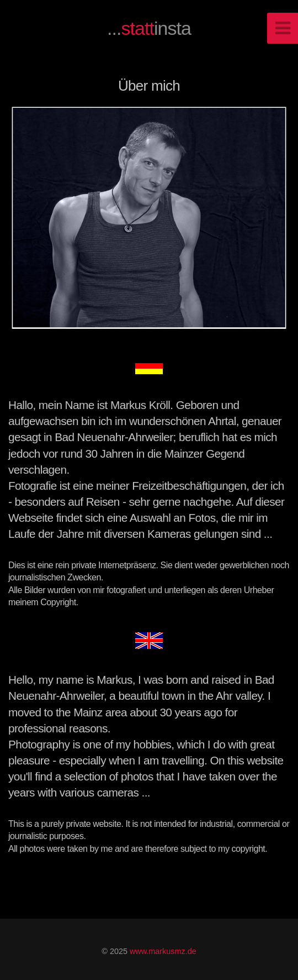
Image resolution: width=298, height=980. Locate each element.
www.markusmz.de (163, 951)
